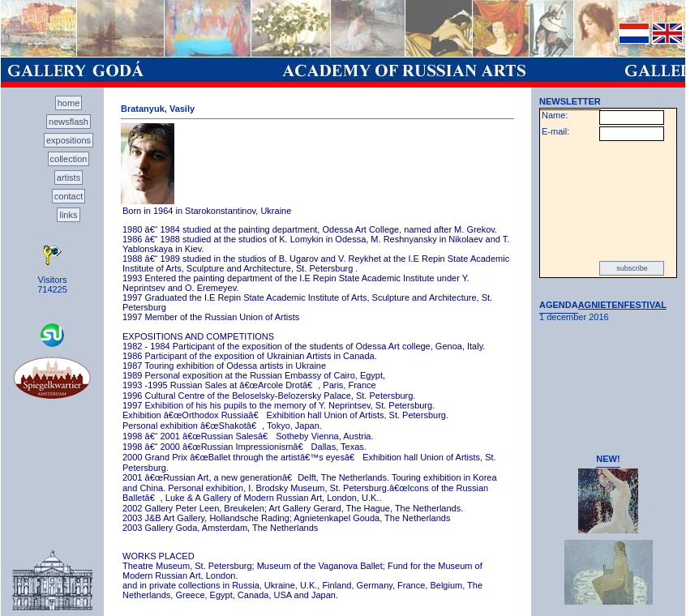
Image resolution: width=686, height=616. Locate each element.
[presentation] (608, 201)
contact (69, 196)
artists (69, 178)
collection (69, 159)
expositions (69, 140)
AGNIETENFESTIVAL (622, 305)
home (69, 103)
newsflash (69, 122)
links (68, 215)
